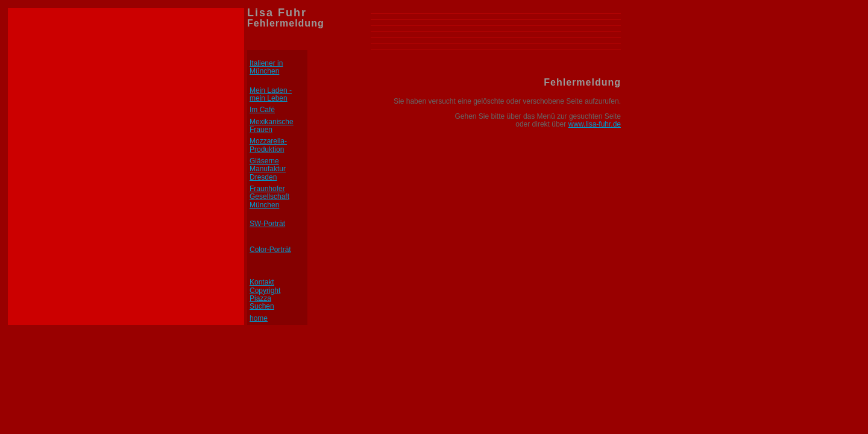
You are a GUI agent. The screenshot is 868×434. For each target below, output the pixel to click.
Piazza (260, 298)
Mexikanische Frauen (272, 126)
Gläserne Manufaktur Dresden (268, 169)
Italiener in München (266, 67)
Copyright (265, 291)
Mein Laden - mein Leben (271, 94)
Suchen (262, 306)
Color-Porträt (270, 250)
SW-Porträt (267, 224)
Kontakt (262, 282)
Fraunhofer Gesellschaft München (269, 197)
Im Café (262, 110)
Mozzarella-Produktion (268, 145)
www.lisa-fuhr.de (595, 124)
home (259, 318)
